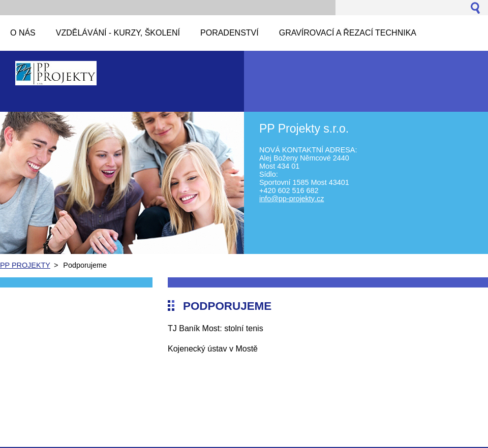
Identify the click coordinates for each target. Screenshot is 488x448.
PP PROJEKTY (25, 265)
